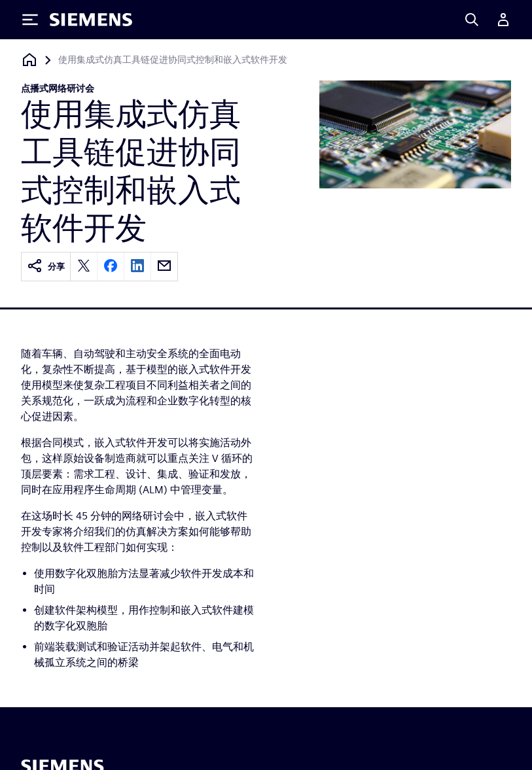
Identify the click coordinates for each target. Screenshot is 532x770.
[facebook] (111, 267)
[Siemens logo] (91, 20)
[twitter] (84, 267)
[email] (164, 267)
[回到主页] (29, 60)
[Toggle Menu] (30, 20)
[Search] (472, 20)
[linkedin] (137, 267)
